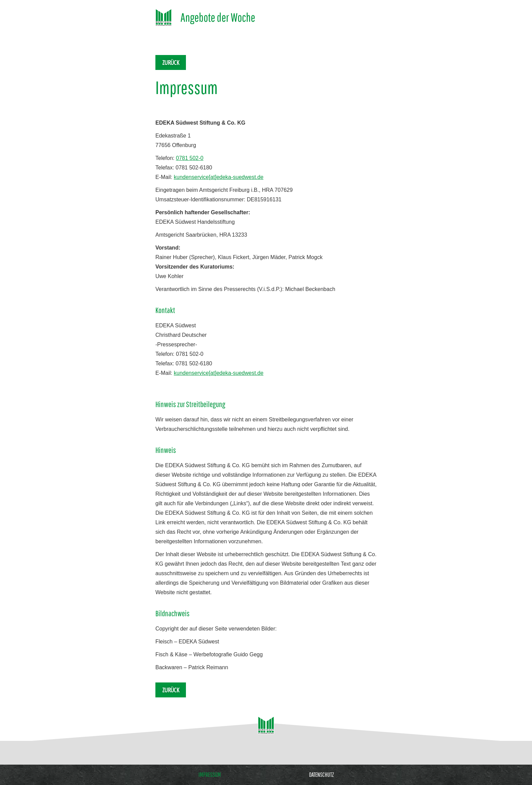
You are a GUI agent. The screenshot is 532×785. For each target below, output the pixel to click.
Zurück (171, 62)
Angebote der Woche (218, 17)
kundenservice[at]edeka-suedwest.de (218, 177)
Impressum (210, 775)
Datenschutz (321, 775)
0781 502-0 (189, 158)
